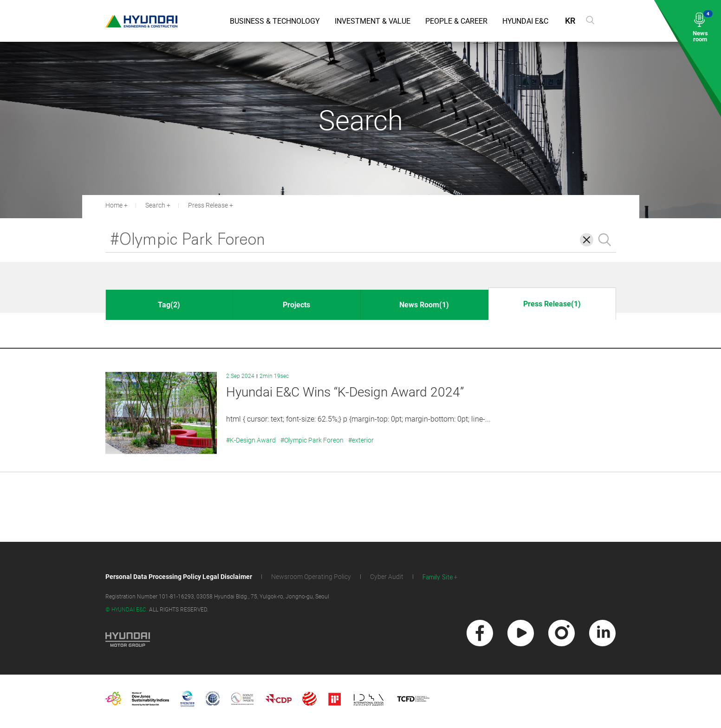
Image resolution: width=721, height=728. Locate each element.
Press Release (208, 205)
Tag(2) (169, 305)
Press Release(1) (552, 304)
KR (570, 21)
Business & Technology (275, 21)
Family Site (438, 577)
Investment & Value (373, 21)
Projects (296, 305)
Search (155, 205)
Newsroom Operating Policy (311, 577)
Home (114, 205)
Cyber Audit (387, 577)
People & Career (456, 21)
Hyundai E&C (525, 21)
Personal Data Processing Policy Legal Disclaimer (179, 577)
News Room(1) (424, 305)
